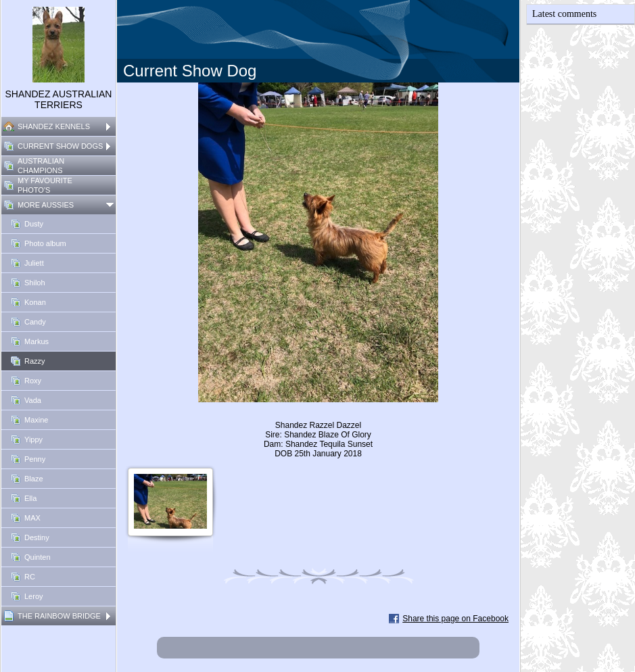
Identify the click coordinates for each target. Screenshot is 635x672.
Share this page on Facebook (455, 619)
